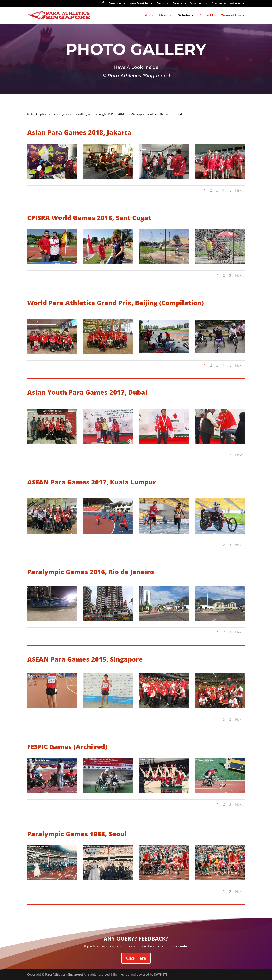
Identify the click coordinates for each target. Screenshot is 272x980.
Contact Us (208, 16)
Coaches (217, 4)
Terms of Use (231, 16)
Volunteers (197, 4)
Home (149, 16)
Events (161, 4)
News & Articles (139, 4)
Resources (115, 4)
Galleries (184, 16)
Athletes (235, 4)
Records (178, 4)
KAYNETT (161, 974)
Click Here (136, 958)
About (163, 16)
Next (239, 190)
